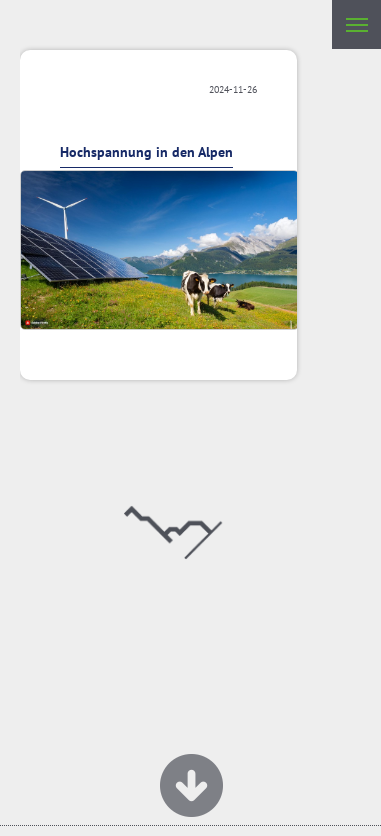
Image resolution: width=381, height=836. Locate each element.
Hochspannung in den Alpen (146, 152)
